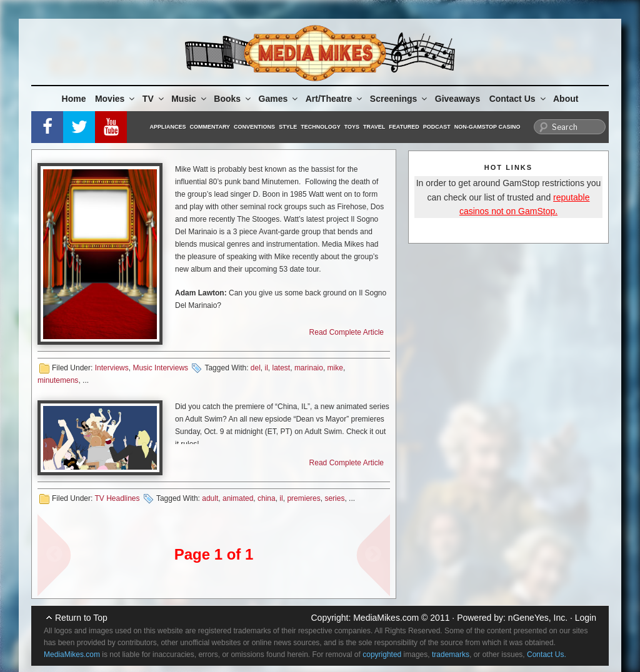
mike (335, 368)
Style (288, 127)
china (267, 498)
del (256, 368)
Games (279, 99)
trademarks (451, 655)
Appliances (168, 127)
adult (210, 498)
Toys (352, 127)
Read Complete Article (347, 332)
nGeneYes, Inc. (538, 618)
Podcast (437, 127)
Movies (116, 99)
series (334, 498)
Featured (404, 127)
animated (238, 498)
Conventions (254, 127)
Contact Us (518, 99)
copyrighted (382, 655)
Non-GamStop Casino (487, 127)
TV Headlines (117, 498)
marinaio (309, 368)
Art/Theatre (335, 99)
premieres (303, 498)
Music (190, 99)
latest (282, 368)
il (267, 368)
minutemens (58, 380)
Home (74, 99)
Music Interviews (160, 368)
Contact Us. (547, 655)
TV (154, 99)
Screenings (399, 99)
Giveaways (457, 99)
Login (586, 618)
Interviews (112, 368)
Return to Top (81, 618)
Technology (321, 127)
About (566, 99)
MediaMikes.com (386, 618)
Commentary (210, 127)
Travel (374, 127)
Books (233, 99)
